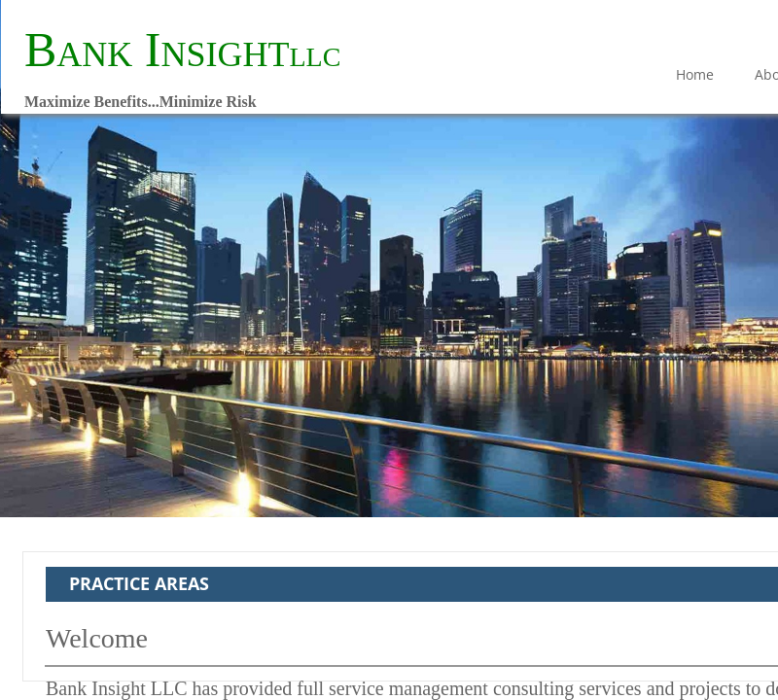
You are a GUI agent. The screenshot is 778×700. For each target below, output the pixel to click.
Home (695, 74)
